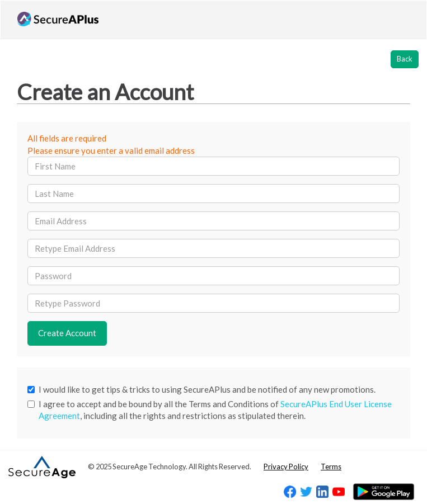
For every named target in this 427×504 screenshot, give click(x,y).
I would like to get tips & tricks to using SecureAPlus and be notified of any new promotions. (201, 389)
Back (405, 59)
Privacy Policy (286, 467)
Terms (331, 467)
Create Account (67, 333)
